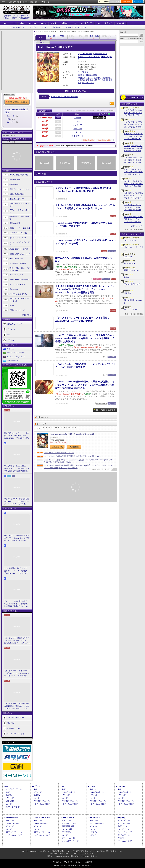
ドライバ (10, 340)
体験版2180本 (24, 18)
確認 (58, 118)
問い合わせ (45, 2)
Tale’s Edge (128, 256)
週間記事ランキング (15, 324)
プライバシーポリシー (15, 717)
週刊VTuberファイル (17, 199)
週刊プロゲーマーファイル (19, 189)
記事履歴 (126, 2)
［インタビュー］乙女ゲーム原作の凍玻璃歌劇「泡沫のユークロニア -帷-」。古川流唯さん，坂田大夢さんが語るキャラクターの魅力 (17, 706)
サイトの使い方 (31, 2)
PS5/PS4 (32, 23)
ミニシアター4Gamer (17, 284)
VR (75, 23)
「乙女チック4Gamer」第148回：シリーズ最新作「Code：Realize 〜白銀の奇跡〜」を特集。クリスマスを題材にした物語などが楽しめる (85, 338)
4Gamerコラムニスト (17, 275)
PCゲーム (10, 349)
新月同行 (128, 293)
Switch (43, 23)
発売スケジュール (42, 801)
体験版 (9, 795)
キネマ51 (13, 305)
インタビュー (33, 27)
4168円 (45, 121)
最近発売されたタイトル (62, 27)
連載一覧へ (27, 315)
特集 (9, 119)
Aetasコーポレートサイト (16, 734)
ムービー (45, 27)
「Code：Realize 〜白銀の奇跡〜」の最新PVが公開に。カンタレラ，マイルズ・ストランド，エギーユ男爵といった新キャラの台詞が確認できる (85, 385)
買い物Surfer (14, 289)
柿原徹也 (81, 80)
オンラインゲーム (14, 789)
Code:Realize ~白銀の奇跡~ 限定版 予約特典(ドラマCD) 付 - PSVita (72, 456)
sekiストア (78, 125)
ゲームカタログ (80, 27)
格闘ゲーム (123, 826)
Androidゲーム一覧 (70, 841)
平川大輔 (101, 80)
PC (14, 23)
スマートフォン (67, 818)
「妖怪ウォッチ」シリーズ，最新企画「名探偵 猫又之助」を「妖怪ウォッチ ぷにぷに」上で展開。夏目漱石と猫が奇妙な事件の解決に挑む (133, 160)
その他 (121, 838)
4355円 (45, 136)
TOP (6, 23)
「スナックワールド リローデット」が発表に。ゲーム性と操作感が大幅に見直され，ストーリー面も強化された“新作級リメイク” (133, 207)
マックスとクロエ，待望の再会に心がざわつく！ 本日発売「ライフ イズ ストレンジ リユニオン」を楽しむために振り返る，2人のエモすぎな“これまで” (17, 501)
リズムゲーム (124, 835)
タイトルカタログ (42, 804)
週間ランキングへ (137, 226)
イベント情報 (124, 823)
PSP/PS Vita (121, 786)
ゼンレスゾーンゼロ (132, 309)
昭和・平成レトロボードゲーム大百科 (19, 269)
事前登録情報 (68, 826)
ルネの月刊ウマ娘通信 (18, 263)
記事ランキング (13, 807)
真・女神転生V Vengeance (133, 301)
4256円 (45, 132)
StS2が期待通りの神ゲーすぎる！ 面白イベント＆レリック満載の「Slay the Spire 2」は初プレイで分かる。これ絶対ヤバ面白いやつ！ (17, 571)
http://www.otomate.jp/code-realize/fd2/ (92, 54)
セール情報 (67, 829)
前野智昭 (98, 78)
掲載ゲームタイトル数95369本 (16, 16)
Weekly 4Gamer (15, 180)
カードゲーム (124, 829)
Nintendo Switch (12, 361)
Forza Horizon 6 (130, 263)
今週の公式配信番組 (17, 194)
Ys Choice (78, 129)
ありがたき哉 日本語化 (18, 294)
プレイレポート (18, 27)
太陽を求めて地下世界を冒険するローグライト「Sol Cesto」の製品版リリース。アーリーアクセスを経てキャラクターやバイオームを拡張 (133, 219)
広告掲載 (89, 862)
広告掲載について (14, 728)
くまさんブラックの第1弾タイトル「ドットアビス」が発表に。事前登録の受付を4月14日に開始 (133, 125)
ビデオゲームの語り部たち (19, 280)
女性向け (65, 23)
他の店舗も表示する (106, 140)
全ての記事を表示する (106, 410)
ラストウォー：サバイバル (133, 248)
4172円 (45, 125)
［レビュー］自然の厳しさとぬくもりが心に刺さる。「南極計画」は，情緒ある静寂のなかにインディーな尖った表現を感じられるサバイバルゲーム (17, 604)
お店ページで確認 (45, 118)
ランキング (138, 2)
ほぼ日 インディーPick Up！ (20, 228)
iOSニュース (68, 820)
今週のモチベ (14, 184)
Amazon (78, 118)
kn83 (78, 121)
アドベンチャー (84, 72)
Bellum (127, 277)
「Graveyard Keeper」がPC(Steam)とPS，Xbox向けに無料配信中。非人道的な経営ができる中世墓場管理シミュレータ (134, 148)
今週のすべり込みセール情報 (19, 218)
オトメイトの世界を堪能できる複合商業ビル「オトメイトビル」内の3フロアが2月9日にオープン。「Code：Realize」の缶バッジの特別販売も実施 (85, 289)
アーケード (121, 818)
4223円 (45, 129)
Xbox (22, 23)
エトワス (78, 132)
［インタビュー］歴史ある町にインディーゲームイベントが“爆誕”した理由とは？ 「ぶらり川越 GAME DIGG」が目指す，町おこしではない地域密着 (17, 640)
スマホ (54, 23)
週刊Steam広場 (15, 223)
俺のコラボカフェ (16, 259)
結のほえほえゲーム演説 (19, 249)
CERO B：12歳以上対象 (87, 75)
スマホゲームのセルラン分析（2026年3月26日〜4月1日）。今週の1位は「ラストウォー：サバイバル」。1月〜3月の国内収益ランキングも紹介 (133, 184)
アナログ (108, 23)
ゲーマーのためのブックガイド (19, 243)
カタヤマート (78, 136)
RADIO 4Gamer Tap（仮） (19, 233)
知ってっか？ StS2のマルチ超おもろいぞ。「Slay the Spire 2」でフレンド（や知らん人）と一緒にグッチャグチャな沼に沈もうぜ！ (17, 538)
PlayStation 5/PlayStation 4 (16, 357)
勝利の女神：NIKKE (132, 270)
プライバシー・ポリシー (73, 862)
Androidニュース (69, 823)
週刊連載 (10, 801)
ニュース (11, 116)
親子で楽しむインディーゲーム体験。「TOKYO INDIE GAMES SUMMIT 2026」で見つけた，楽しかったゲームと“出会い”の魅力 (17, 436)
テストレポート (97, 823)
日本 (79, 83)
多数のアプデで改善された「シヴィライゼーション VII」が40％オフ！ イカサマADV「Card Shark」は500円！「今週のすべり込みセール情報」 (133, 136)
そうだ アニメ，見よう (18, 238)
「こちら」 (86, 854)
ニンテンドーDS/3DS (41, 818)
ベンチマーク (96, 835)
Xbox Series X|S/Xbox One (16, 353)
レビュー (5, 27)
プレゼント (11, 329)
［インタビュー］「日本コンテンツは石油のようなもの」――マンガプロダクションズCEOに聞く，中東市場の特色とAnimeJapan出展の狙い (17, 673)
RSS (3, 2)
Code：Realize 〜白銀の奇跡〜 (64, 97)
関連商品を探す (89, 140)
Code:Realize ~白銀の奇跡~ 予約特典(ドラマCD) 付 (72, 434)
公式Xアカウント (15, 2)
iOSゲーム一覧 (68, 838)
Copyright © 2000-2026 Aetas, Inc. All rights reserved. (72, 865)
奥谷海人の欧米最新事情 (19, 175)
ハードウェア (87, 23)
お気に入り (115, 2)
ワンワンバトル (130, 240)
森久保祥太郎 (91, 80)
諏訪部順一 (107, 78)
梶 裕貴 (109, 80)
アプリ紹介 (67, 832)
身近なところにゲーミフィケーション (19, 300)
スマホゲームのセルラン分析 (19, 211)
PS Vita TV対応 (88, 83)
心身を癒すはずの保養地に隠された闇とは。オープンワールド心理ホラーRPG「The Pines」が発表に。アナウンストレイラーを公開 (133, 196)
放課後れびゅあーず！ (18, 310)
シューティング (125, 832)
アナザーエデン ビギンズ (133, 285)
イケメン (90, 78)
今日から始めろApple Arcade (20, 254)
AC (98, 23)
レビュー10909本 (10, 18)
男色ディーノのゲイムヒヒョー (19, 205)
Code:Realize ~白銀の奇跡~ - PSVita (59, 453)
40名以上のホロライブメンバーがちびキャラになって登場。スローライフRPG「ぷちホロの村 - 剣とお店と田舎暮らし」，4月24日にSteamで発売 (133, 172)
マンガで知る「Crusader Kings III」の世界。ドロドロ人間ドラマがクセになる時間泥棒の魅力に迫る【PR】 (17, 469)
